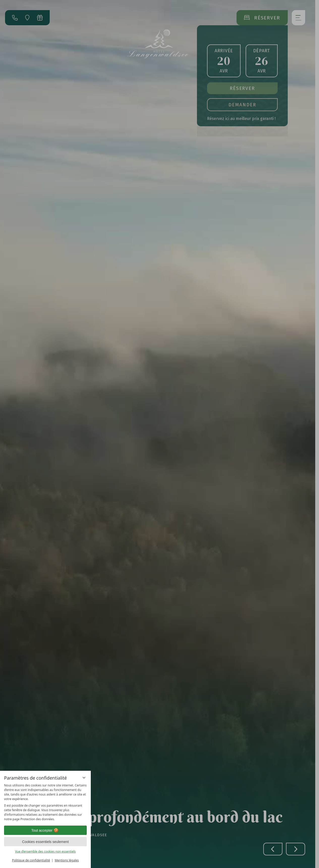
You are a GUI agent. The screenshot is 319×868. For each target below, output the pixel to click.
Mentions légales (67, 860)
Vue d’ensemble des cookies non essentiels (46, 851)
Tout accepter (45, 830)
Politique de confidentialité (31, 860)
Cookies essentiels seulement (45, 842)
